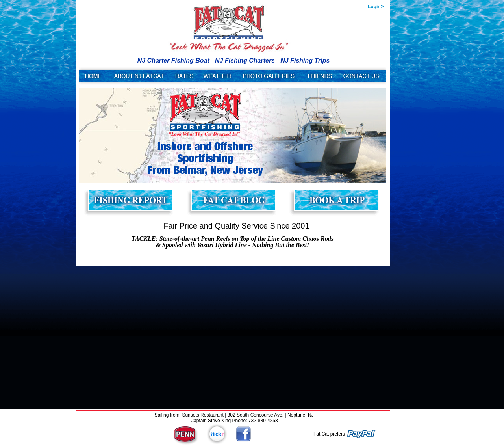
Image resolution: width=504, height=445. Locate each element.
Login (376, 6)
